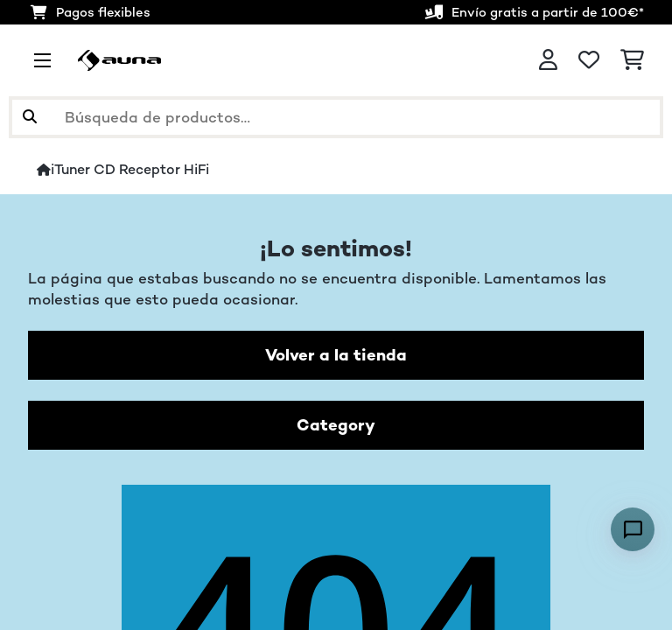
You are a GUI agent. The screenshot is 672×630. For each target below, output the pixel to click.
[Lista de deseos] (589, 60)
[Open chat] (633, 529)
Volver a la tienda (336, 355)
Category (336, 425)
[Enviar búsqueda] (30, 117)
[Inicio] (44, 170)
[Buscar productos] (336, 117)
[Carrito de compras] (632, 60)
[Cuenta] (548, 60)
